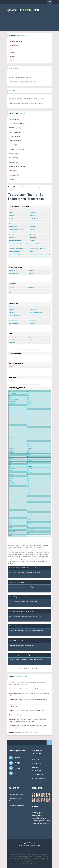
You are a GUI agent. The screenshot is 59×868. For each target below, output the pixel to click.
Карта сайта (30, 850)
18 (34, 668)
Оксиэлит (12, 162)
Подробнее (13, 575)
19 (36, 668)
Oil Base (12, 171)
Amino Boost (13, 175)
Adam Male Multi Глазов (16, 805)
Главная (11, 187)
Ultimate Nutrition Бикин (16, 794)
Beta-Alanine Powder (15, 149)
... (18, 668)
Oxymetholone (13, 136)
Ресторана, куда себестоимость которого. (22, 82)
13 (24, 668)
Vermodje (12, 145)
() (39, 668)
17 (32, 668)
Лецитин (12, 179)
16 (30, 668)
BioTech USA (13, 154)
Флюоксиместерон (15, 123)
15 (28, 668)
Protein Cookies (14, 132)
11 (20, 668)
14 (26, 668)
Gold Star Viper (14, 141)
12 (22, 668)
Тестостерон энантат (16, 166)
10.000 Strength (14, 128)
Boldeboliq (12, 119)
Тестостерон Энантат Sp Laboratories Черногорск (30, 187)
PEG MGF (12, 158)
